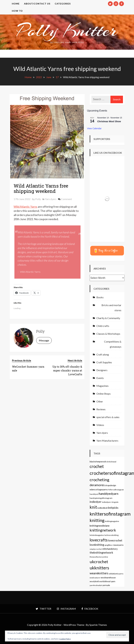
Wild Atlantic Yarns (25, 207)
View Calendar (94, 128)
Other (100, 401)
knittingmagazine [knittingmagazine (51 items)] (112, 521)
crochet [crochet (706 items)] (97, 466)
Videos (100, 425)
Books (100, 297)
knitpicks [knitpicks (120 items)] (113, 508)
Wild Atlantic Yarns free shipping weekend (41, 188)
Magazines (102, 386)
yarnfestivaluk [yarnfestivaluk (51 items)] (96, 585)
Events (100, 378)
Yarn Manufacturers (107, 441)
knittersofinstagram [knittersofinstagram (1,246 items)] (110, 514)
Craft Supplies (104, 362)
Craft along (103, 354)
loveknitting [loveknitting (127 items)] (97, 545)
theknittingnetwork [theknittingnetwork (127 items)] (101, 553)
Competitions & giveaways (113, 344)
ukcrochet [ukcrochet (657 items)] (99, 562)
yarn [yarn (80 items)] (113, 581)
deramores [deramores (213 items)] (97, 485)
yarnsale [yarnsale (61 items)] (106, 585)
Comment (66, 199)
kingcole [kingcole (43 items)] (115, 502)
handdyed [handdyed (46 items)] (94, 494)
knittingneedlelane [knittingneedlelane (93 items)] (100, 526)
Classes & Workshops (108, 334)
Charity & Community (108, 318)
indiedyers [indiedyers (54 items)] (107, 502)
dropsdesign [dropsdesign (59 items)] (111, 485)
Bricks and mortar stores (111, 308)
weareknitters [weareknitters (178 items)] (99, 573)
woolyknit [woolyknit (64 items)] (94, 581)
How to (17, 11)
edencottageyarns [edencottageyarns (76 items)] (99, 489)
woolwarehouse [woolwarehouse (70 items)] (108, 578)
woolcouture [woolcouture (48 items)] (95, 578)
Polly (38, 199)
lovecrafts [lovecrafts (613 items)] (99, 540)
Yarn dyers (51, 199)
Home (16, 4)
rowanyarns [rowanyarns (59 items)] (118, 545)
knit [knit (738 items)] (93, 507)
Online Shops (104, 394)
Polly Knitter (67, 30)
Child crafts (103, 326)
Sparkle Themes (98, 625)
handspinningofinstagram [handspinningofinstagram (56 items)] (101, 498)
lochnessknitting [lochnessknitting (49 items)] (111, 535)
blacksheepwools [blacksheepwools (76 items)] (98, 461)
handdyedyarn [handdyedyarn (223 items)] (109, 494)
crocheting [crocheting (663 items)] (99, 480)
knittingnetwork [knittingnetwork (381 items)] (103, 530)
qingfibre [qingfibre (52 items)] (108, 545)
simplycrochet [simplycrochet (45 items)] (96, 549)
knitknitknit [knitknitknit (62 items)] (103, 508)
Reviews (101, 409)
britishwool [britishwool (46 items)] (112, 462)
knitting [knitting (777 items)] (97, 520)
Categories (63, 4)
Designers (102, 370)
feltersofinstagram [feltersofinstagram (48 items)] (116, 490)
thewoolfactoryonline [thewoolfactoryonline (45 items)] (99, 557)
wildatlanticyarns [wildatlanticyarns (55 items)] (116, 574)
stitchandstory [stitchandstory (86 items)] (110, 549)
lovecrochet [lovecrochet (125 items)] (115, 540)
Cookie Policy (65, 639)
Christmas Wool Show (109, 121)
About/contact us (37, 4)
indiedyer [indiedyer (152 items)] (96, 502)
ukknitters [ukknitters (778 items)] (99, 568)
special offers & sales (108, 417)
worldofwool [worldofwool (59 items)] (105, 581)
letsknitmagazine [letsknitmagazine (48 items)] (97, 535)
